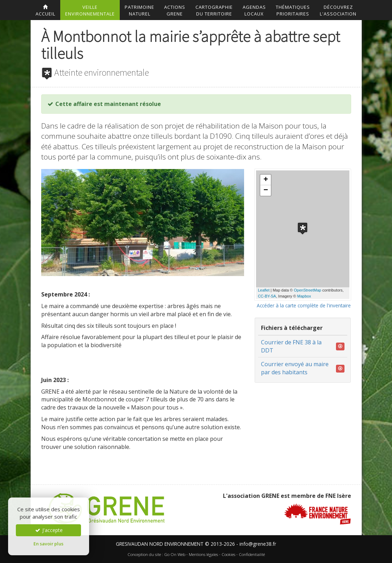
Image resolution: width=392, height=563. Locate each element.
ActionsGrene (175, 10)
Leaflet (264, 290)
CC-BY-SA (267, 296)
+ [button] (266, 180)
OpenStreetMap (307, 290)
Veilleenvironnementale (90, 10)
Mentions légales (203, 554)
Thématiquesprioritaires (293, 10)
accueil (45, 11)
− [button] (266, 190)
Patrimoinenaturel (139, 10)
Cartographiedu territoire (214, 10)
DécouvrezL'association (338, 10)
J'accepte (49, 530)
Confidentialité (252, 554)
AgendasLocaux (254, 10)
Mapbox (304, 296)
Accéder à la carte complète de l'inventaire (304, 305)
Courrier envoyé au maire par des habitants (295, 368)
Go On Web (175, 554)
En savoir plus (48, 544)
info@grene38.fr (258, 544)
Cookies (228, 554)
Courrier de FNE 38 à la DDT (291, 346)
